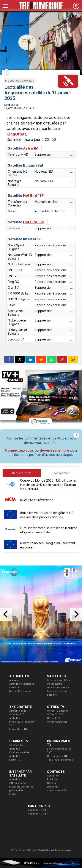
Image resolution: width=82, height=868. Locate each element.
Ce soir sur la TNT (58, 756)
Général (52, 783)
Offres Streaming (57, 722)
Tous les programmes (60, 760)
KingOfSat (16, 134)
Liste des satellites (58, 680)
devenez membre (54, 450)
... (71, 154)
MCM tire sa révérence (37, 500)
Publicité (52, 779)
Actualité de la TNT (20, 711)
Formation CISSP (38, 814)
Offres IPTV (54, 718)
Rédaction (53, 776)
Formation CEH (37, 810)
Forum (13, 794)
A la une (14, 680)
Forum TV (15, 760)
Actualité (15, 779)
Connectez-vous (19, 450)
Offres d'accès (18, 783)
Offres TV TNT (55, 714)
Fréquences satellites (20, 80)
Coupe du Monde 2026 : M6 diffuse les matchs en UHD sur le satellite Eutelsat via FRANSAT (48, 485)
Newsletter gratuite (21, 691)
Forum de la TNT (19, 729)
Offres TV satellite (58, 711)
